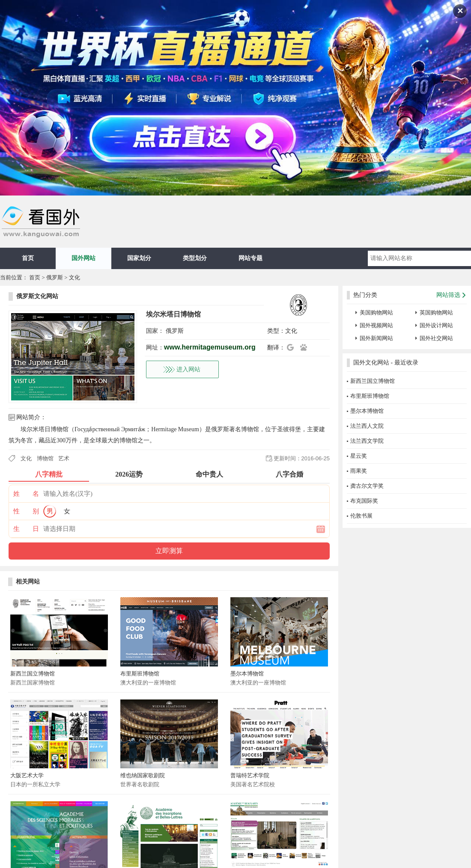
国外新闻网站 (376, 338)
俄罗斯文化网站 (37, 296)
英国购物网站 (436, 313)
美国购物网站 (376, 313)
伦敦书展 (361, 516)
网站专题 (250, 258)
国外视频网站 (376, 325)
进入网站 (188, 369)
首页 (28, 258)
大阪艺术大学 (27, 775)
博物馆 (45, 458)
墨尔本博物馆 (247, 674)
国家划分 (139, 258)
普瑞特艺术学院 (250, 775)
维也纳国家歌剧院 (143, 775)
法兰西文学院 (367, 441)
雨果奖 (359, 471)
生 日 (26, 529)
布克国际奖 (364, 501)
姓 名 (26, 494)
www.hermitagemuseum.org (210, 347)
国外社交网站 (436, 338)
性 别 (26, 511)
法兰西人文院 (367, 426)
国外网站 (83, 258)
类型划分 (195, 258)
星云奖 (359, 456)
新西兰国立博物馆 (33, 674)
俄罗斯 (55, 277)
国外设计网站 (436, 325)
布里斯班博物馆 (140, 674)
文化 (75, 277)
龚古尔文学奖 (367, 486)
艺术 (64, 458)
